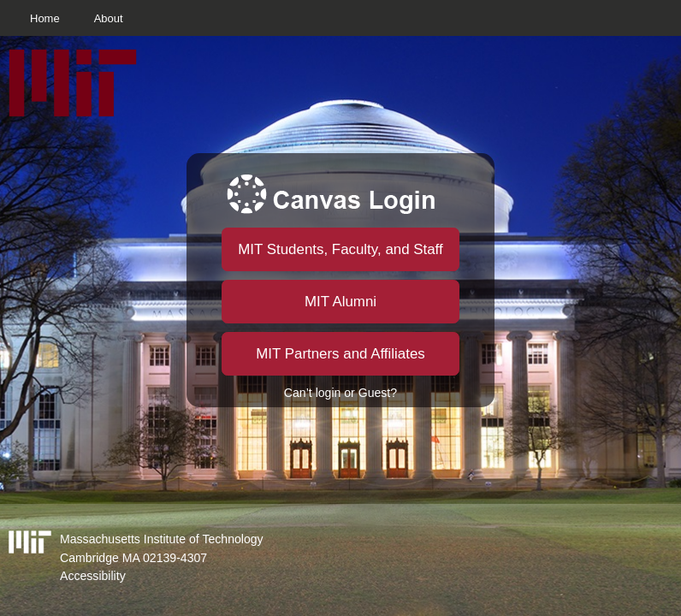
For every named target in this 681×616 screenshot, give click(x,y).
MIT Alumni (340, 302)
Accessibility (93, 576)
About (109, 18)
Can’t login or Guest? (340, 393)
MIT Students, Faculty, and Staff (340, 249)
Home (45, 18)
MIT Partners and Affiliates (340, 354)
